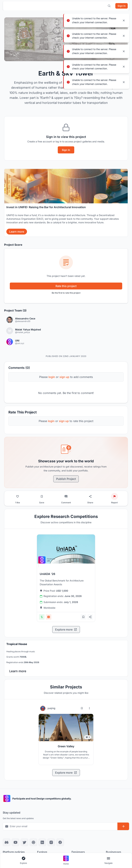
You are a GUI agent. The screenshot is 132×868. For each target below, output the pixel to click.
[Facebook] (60, 842)
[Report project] (114, 496)
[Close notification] (124, 20)
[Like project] (18, 496)
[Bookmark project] (42, 496)
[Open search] (109, 6)
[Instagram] (51, 842)
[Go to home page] (66, 861)
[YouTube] (15, 842)
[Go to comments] (66, 496)
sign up (64, 377)
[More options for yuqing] (89, 708)
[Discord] (7, 842)
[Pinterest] (33, 842)
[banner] (66, 203)
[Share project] (90, 496)
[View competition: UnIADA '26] (66, 549)
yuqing (51, 708)
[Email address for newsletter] (60, 826)
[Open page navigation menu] (108, 861)
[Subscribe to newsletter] (123, 826)
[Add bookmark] (83, 617)
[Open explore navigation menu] (24, 861)
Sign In (66, 150)
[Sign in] (122, 6)
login (52, 377)
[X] (24, 842)
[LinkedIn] (42, 842)
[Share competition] (90, 617)
